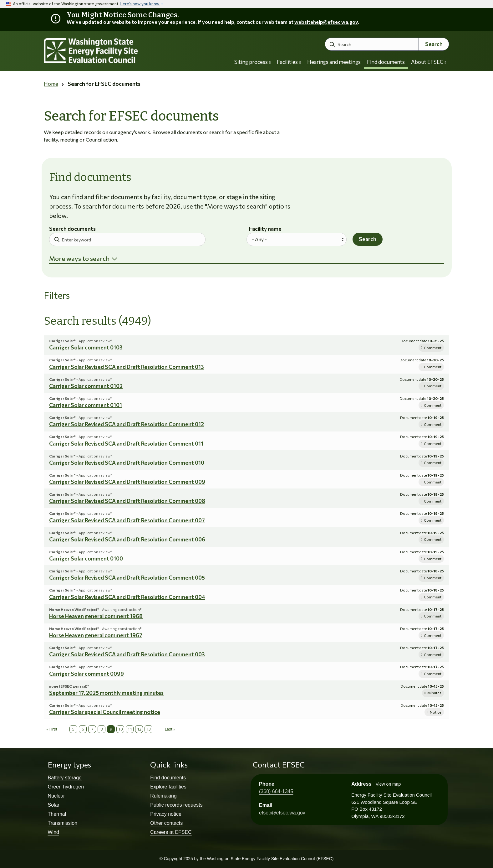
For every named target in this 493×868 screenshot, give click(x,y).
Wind (53, 832)
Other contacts (166, 823)
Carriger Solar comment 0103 (86, 347)
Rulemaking (163, 796)
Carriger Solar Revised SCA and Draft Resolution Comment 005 (127, 578)
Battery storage (65, 778)
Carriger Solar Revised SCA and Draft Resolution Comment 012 (127, 424)
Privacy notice (166, 814)
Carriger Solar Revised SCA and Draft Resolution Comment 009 (127, 482)
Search (434, 44)
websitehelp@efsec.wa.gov (326, 22)
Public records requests (176, 805)
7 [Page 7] (92, 729)
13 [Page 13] (149, 729)
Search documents (72, 229)
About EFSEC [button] (429, 62)
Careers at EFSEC (171, 832)
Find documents (386, 62)
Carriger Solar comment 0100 (86, 558)
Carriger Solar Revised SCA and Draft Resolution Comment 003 (127, 654)
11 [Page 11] (130, 729)
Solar (54, 805)
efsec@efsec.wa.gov (282, 813)
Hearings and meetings (334, 62)
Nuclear (56, 796)
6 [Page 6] (83, 729)
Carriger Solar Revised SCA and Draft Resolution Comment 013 (127, 367)
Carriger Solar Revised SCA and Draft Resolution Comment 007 (127, 520)
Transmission (63, 823)
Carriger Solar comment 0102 (86, 386)
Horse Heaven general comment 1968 (96, 616)
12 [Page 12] (139, 729)
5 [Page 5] (73, 729)
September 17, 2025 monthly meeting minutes (106, 693)
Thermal (57, 814)
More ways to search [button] (79, 258)
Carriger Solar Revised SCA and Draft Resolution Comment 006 (127, 539)
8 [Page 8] (102, 729)
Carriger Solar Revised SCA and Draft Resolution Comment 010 (127, 463)
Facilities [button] (289, 62)
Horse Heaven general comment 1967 (96, 635)
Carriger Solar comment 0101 (86, 405)
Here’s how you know (140, 4)
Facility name (265, 229)
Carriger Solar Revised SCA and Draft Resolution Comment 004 (127, 597)
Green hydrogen (66, 787)
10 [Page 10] (120, 729)
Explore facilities (168, 787)
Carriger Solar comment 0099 (86, 674)
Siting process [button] (252, 62)
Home (51, 84)
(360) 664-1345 (276, 791)
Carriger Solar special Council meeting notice (105, 712)
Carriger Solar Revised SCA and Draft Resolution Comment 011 (126, 444)
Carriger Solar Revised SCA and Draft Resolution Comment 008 (127, 501)
